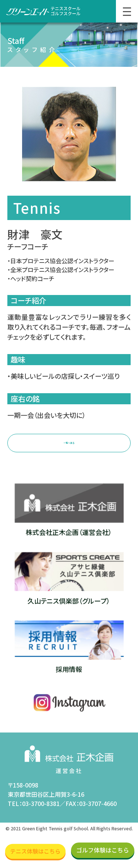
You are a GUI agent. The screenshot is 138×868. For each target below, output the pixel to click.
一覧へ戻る (69, 445)
